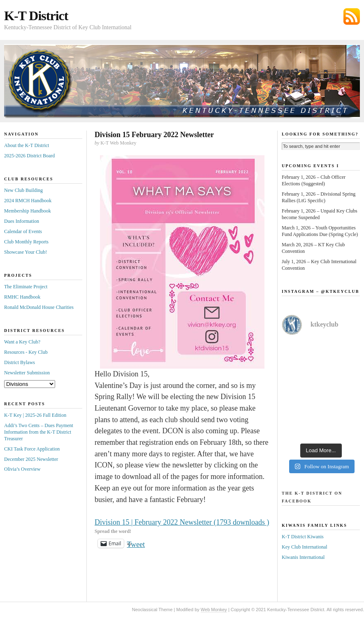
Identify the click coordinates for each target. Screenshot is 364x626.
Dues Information (22, 221)
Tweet (136, 543)
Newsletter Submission (27, 373)
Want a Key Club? (22, 342)
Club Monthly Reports (26, 242)
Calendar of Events (23, 231)
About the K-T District (27, 145)
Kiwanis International (303, 557)
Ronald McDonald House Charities (39, 307)
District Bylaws (20, 362)
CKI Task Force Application (32, 449)
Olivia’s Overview (22, 469)
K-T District (36, 16)
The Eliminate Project (26, 287)
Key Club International (305, 547)
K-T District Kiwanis (303, 537)
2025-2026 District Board (29, 156)
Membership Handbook (28, 211)
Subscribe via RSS (352, 16)
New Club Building (23, 190)
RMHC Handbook (22, 297)
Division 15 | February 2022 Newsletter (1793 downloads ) (182, 522)
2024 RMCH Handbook (28, 201)
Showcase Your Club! (26, 252)
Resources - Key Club (26, 352)
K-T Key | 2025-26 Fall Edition (35, 415)
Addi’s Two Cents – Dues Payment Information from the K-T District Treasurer (39, 432)
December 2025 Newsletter (31, 459)
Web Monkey (214, 610)
